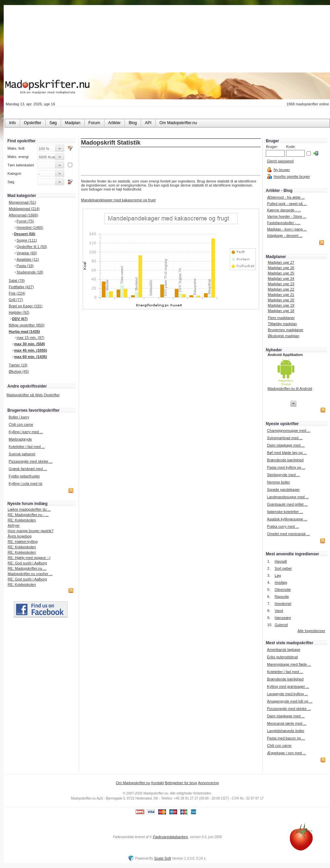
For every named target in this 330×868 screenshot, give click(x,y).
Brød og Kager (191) (26, 306)
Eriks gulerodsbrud (282, 657)
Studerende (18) (30, 272)
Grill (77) (16, 300)
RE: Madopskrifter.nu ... (27, 568)
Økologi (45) (19, 371)
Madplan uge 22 (281, 289)
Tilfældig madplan (282, 324)
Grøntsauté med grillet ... (287, 504)
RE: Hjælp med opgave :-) (29, 558)
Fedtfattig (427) (21, 287)
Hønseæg (283, 618)
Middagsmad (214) (24, 209)
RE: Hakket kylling (23, 542)
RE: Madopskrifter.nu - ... (28, 515)
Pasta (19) (25, 266)
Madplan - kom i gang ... (287, 229)
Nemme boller (279, 482)
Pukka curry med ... (283, 526)
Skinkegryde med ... (283, 475)
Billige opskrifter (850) (27, 325)
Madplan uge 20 (281, 300)
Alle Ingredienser (311, 631)
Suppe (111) (27, 240)
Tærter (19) (18, 365)
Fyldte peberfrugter (24, 476)
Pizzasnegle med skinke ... (31, 461)
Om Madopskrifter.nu (133, 783)
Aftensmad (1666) (23, 215)
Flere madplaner (281, 318)
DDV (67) (20, 319)
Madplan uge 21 (281, 295)
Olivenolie (283, 590)
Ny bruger (282, 170)
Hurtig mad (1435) (24, 331)
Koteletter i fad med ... (27, 447)
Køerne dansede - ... (284, 210)
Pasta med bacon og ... (286, 738)
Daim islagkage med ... (286, 445)
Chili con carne (21, 424)
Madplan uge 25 (281, 273)
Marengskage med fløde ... (289, 664)
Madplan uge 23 (281, 284)
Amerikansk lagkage (283, 650)
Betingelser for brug (181, 783)
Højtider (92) (19, 312)
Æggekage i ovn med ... (286, 753)
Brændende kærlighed (285, 460)
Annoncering (208, 783)
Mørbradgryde (20, 439)
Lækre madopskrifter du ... (29, 509)
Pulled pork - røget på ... (287, 204)
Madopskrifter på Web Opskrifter (33, 395)
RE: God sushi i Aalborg (27, 563)
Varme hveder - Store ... (287, 216)
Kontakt (157, 783)
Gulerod (281, 625)
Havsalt (281, 561)
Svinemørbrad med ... (285, 438)
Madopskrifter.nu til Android (290, 389)
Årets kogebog (20, 536)
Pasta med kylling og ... (286, 467)
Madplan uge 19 (281, 305)
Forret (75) (25, 221)
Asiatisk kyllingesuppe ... (287, 519)
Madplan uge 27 (281, 262)
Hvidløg (281, 582)
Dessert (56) (25, 234)
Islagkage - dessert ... (285, 236)
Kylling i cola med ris (26, 483)
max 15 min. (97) (30, 338)
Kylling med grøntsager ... (288, 686)
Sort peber (283, 568)
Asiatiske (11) (28, 259)
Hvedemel (283, 604)
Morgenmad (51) (22, 202)
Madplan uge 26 (281, 268)
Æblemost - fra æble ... (286, 197)
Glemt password (280, 161)
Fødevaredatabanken (171, 837)
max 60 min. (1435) (31, 357)
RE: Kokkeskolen (22, 520)
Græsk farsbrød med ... (28, 469)
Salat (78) (17, 280)
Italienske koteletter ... (285, 512)
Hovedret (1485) (30, 227)
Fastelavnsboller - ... (284, 223)
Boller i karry (19, 417)
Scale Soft (163, 858)
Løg (278, 575)
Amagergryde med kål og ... (290, 701)
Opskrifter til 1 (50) (32, 247)
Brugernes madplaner (286, 330)
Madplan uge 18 (281, 311)
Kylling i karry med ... (26, 432)
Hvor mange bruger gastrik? (31, 531)
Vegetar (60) (27, 253)
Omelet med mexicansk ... (288, 534)
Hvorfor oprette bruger (292, 176)
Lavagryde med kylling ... (287, 694)
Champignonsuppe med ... (289, 430)
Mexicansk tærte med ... (286, 723)
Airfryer (14, 525)
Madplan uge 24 (281, 278)
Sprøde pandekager (283, 490)
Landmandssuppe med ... (288, 497)
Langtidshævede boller (285, 731)
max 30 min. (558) (30, 344)
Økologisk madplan (284, 336)
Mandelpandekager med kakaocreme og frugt (118, 200)
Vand (279, 611)
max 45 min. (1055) (31, 350)
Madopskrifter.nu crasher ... (30, 574)
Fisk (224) (17, 293)
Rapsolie (282, 597)
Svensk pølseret (22, 454)
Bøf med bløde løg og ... (287, 453)
